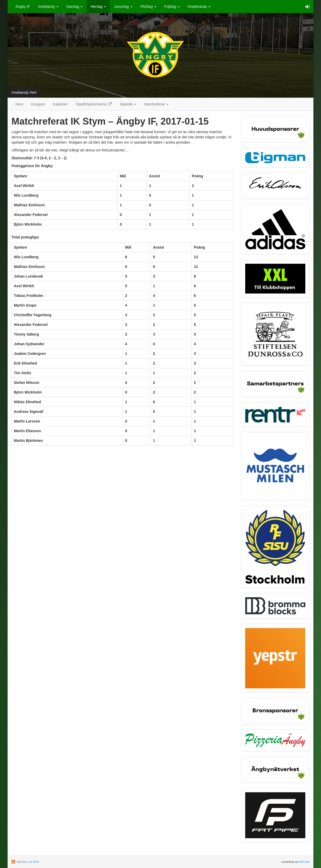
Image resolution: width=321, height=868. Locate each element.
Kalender (60, 104)
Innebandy (48, 7)
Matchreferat (156, 104)
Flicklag (148, 7)
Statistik (128, 104)
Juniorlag (123, 7)
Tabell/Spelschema (94, 104)
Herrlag (98, 7)
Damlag (74, 7)
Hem (19, 104)
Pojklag (172, 7)
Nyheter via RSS (28, 862)
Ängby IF (23, 7)
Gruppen (38, 104)
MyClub (304, 862)
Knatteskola (199, 7)
